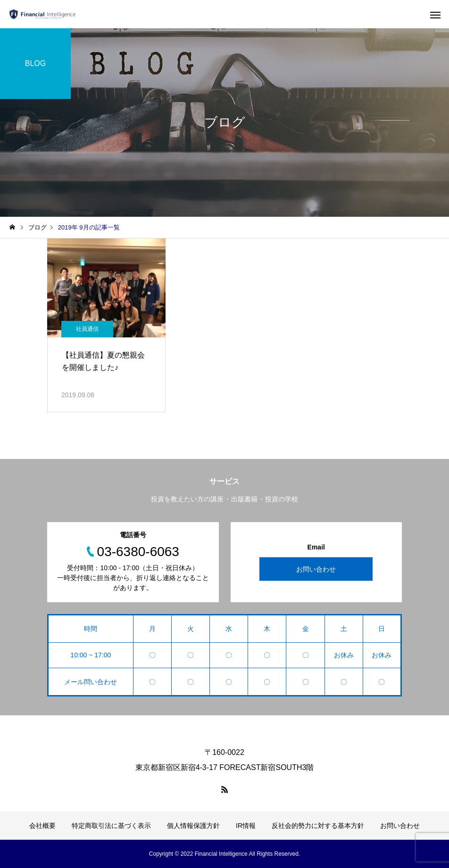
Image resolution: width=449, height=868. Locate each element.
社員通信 (87, 329)
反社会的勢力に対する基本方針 (318, 826)
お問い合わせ (316, 569)
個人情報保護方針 (193, 826)
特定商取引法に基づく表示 (111, 826)
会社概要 (42, 826)
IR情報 (246, 826)
